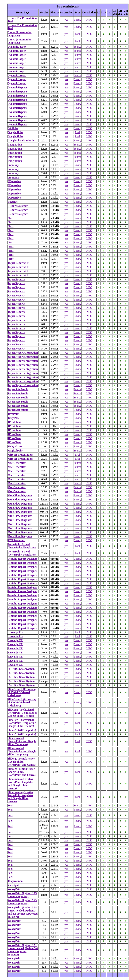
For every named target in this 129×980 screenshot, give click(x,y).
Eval (77, 34)
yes (66, 20)
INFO (89, 20)
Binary (78, 20)
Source (77, 47)
